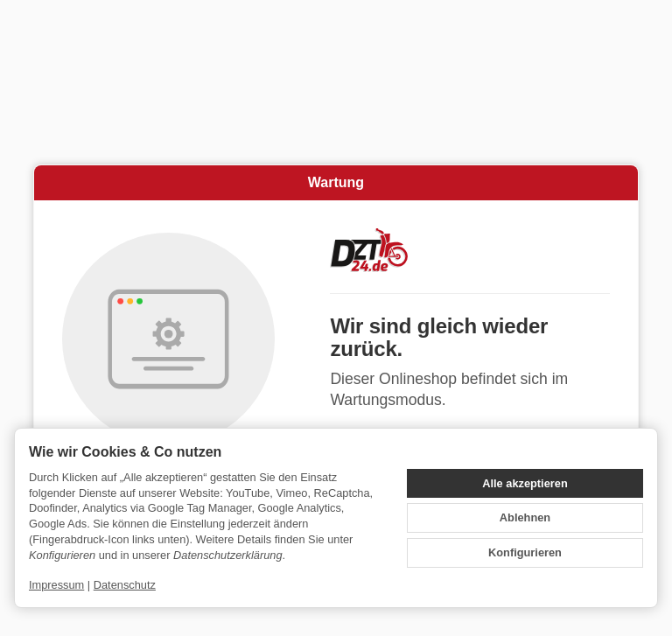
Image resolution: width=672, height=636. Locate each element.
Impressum (56, 585)
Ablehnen (525, 517)
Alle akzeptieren (525, 483)
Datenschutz (125, 585)
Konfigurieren (525, 552)
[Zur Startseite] (469, 250)
